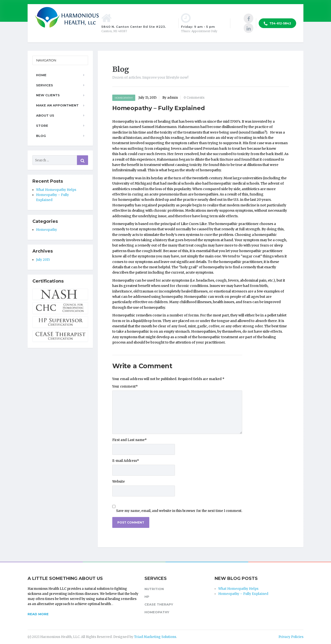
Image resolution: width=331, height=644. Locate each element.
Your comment (125, 386)
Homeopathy (124, 98)
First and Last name (129, 440)
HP (147, 597)
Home (41, 75)
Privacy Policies (291, 637)
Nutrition (154, 589)
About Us (45, 115)
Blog (41, 136)
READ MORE (38, 614)
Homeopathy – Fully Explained (243, 594)
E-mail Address (126, 461)
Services (45, 85)
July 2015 (43, 260)
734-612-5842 (277, 24)
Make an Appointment (57, 105)
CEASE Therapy (159, 604)
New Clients (48, 95)
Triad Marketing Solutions (155, 637)
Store (42, 126)
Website (119, 482)
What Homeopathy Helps (56, 190)
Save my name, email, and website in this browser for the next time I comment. (179, 511)
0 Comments (194, 98)
